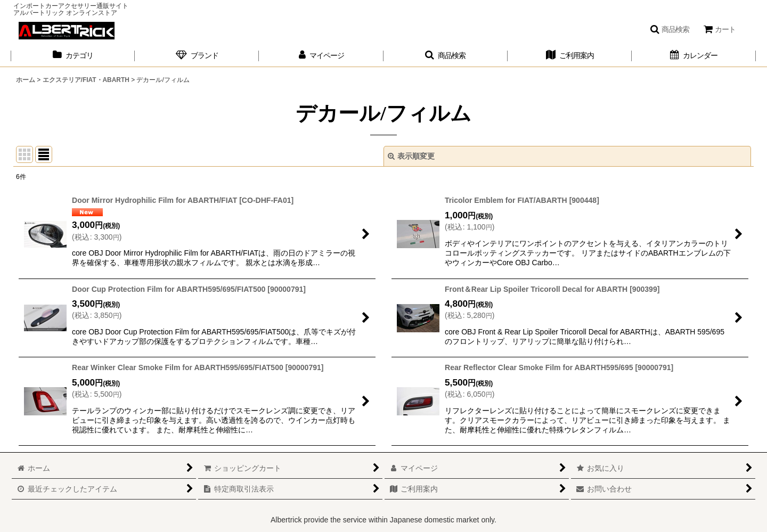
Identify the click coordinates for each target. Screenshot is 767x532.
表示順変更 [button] (411, 156)
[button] (670, 29)
